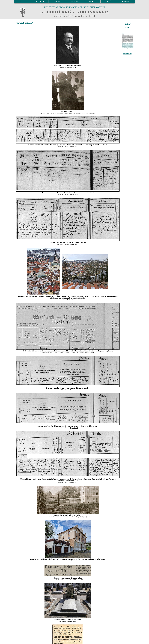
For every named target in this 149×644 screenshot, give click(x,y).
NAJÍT (109, 1)
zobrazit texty (128, 54)
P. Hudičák (60, 113)
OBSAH (75, 1)
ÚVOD (23, 1)
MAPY (92, 1)
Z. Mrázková (47, 113)
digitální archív (74, 147)
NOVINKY (40, 1)
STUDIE (57, 1)
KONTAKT (126, 1)
